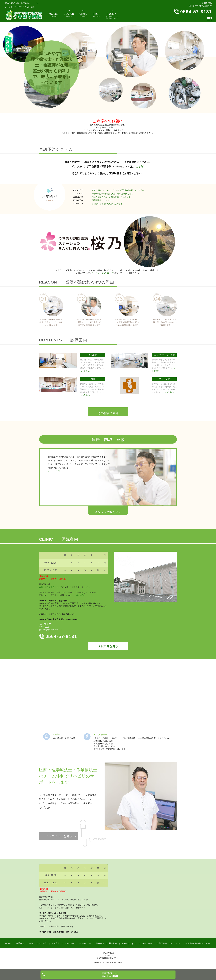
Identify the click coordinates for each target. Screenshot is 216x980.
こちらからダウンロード (102, 273)
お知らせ (126, 943)
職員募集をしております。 (103, 200)
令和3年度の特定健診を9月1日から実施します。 (113, 194)
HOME (8, 943)
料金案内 (113, 943)
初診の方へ (81, 595)
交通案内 (20, 943)
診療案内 (100, 943)
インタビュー (85, 943)
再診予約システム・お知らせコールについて (111, 197)
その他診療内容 (108, 413)
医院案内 (56, 943)
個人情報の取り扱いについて (198, 943)
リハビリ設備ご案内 (143, 943)
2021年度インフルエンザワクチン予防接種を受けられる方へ (118, 190)
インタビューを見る (59, 836)
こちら (139, 167)
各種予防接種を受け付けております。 (108, 204)
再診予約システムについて (51, 587)
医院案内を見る (108, 646)
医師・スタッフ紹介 (38, 943)
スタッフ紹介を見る (108, 512)
